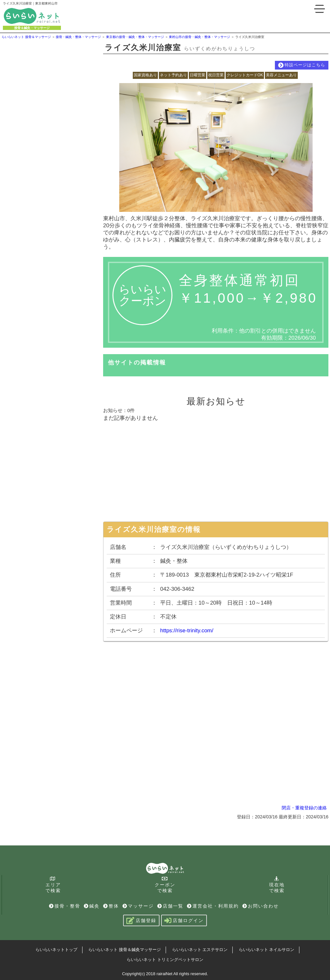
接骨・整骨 (65, 906)
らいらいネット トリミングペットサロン (165, 960)
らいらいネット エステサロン (200, 950)
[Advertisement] (50, 81)
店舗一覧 (170, 906)
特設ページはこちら (302, 65)
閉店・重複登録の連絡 (304, 808)
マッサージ (138, 906)
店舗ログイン (184, 920)
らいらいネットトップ (56, 950)
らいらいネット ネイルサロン (267, 950)
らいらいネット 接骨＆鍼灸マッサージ (125, 950)
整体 (111, 906)
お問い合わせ (261, 906)
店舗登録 (141, 920)
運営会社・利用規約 (213, 906)
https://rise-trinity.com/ (187, 631)
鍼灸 (92, 906)
